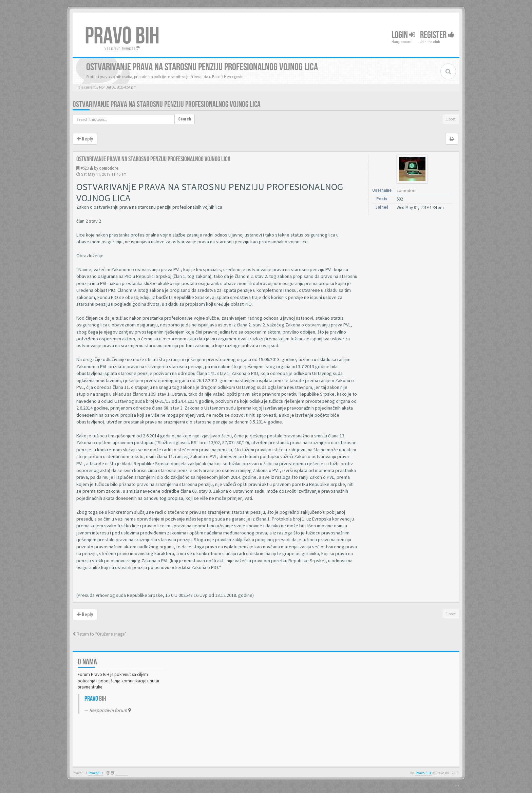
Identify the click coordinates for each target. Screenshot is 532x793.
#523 (85, 168)
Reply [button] (85, 139)
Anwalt (122, 773)
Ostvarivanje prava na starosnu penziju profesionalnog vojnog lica (167, 104)
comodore (109, 168)
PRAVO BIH (122, 36)
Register (437, 35)
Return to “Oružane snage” (100, 634)
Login (403, 35)
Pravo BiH (423, 773)
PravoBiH (96, 773)
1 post (451, 119)
